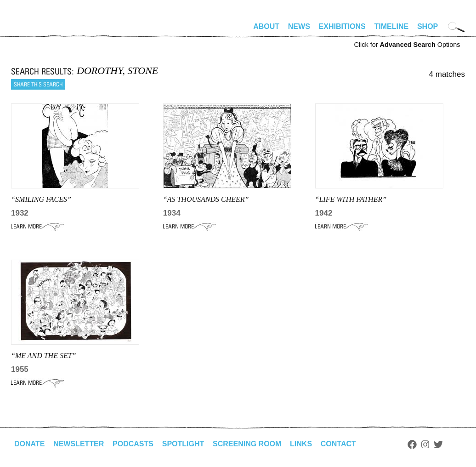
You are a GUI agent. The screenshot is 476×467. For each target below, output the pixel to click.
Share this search (38, 84)
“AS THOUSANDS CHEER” (206, 199)
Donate (29, 444)
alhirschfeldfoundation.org (39, 30)
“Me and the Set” (44, 356)
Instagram (425, 444)
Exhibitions (342, 26)
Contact (338, 444)
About (266, 26)
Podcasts (133, 444)
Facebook (412, 444)
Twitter (438, 444)
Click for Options (407, 45)
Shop (428, 26)
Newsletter (79, 444)
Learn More (37, 227)
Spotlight (183, 444)
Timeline (392, 26)
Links (301, 444)
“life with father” (351, 199)
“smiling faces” (41, 199)
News (299, 26)
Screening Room (247, 444)
